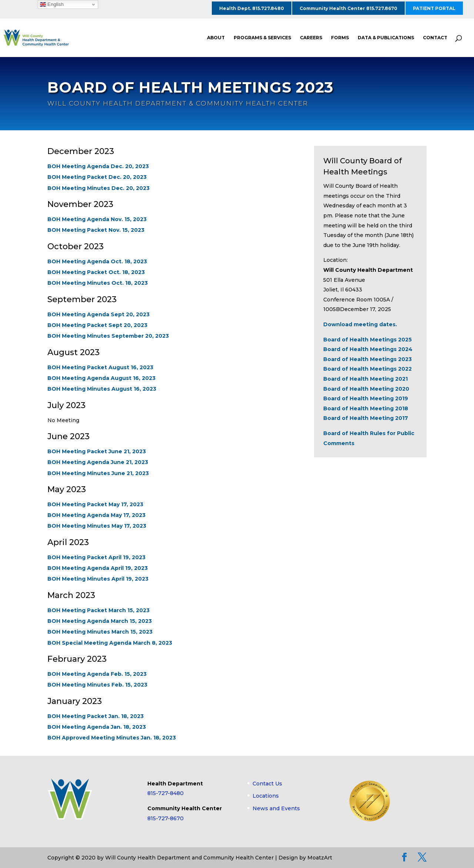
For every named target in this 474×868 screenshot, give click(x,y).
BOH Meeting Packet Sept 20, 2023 (97, 325)
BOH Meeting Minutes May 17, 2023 (97, 526)
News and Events (276, 808)
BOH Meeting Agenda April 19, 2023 (98, 568)
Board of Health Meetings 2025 (368, 340)
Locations (266, 796)
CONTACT (435, 38)
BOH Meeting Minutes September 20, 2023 (108, 336)
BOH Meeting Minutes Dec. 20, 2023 (99, 188)
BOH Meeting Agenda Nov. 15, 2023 (97, 219)
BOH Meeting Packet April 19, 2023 (96, 557)
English (52, 4)
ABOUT (216, 38)
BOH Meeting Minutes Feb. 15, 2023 (97, 685)
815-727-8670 (166, 818)
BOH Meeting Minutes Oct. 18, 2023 (98, 283)
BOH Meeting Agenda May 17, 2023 (96, 515)
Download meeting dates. (360, 324)
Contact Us (267, 784)
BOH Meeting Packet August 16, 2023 (100, 367)
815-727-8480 (166, 793)
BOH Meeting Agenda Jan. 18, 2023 (97, 727)
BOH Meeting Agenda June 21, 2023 (98, 462)
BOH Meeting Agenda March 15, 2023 (100, 621)
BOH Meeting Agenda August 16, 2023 (101, 378)
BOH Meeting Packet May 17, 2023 (95, 504)
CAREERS (311, 38)
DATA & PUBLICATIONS (386, 38)
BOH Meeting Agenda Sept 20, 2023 (99, 314)
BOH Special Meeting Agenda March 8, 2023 (110, 643)
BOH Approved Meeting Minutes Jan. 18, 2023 (112, 738)
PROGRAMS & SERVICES (262, 38)
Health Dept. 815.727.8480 (252, 8)
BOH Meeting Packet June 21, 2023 (97, 451)
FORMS (340, 38)
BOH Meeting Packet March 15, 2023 (99, 610)
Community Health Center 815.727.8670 (348, 8)
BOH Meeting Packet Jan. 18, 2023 (96, 716)
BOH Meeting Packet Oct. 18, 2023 (96, 272)
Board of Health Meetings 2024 (368, 349)
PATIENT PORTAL (434, 8)
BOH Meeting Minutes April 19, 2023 (98, 579)
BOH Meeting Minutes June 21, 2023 (98, 473)
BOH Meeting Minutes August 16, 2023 (102, 389)
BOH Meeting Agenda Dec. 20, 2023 (98, 166)
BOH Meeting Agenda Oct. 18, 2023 (97, 261)
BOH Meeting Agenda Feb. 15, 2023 (97, 674)
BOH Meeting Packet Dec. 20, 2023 (97, 177)
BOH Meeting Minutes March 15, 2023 (100, 632)
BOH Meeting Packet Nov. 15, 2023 (96, 230)
